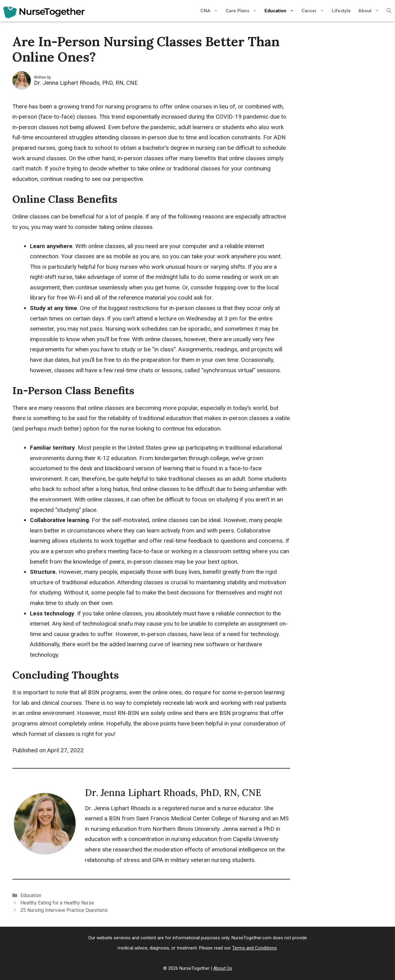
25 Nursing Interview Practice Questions (64, 910)
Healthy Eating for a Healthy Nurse (57, 903)
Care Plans (243, 11)
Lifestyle (341, 11)
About (371, 11)
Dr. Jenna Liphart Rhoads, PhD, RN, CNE (86, 83)
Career (315, 11)
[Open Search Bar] (389, 11)
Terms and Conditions (254, 948)
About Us (223, 968)
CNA (211, 11)
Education (281, 11)
